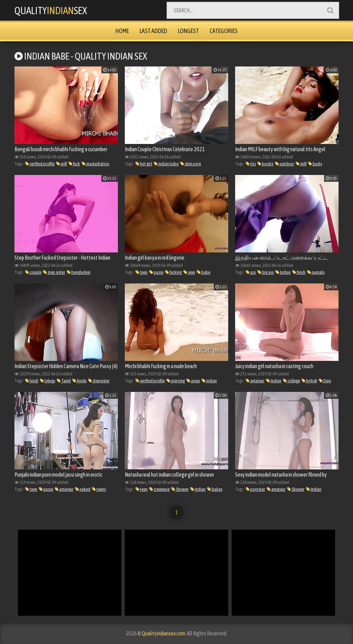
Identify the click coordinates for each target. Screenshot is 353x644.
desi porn (191, 164)
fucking (173, 272)
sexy (189, 272)
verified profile (40, 164)
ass (251, 272)
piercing (176, 381)
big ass (266, 272)
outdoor (285, 164)
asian (193, 381)
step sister (54, 272)
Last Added (153, 31)
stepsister (99, 381)
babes (215, 489)
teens (99, 489)
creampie (159, 489)
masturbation (95, 164)
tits (251, 164)
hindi (299, 272)
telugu (48, 381)
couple (33, 272)
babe (204, 272)
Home (122, 31)
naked (83, 489)
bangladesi (79, 272)
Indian (283, 272)
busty (315, 164)
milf (62, 164)
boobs (265, 164)
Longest (188, 31)
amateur (255, 381)
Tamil (64, 381)
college (291, 381)
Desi (325, 381)
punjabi (316, 272)
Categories (224, 31)
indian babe (166, 164)
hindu (79, 381)
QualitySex (52, 10)
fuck (74, 164)
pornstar (255, 489)
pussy (156, 272)
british (309, 381)
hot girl (144, 164)
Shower (180, 489)
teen (142, 272)
